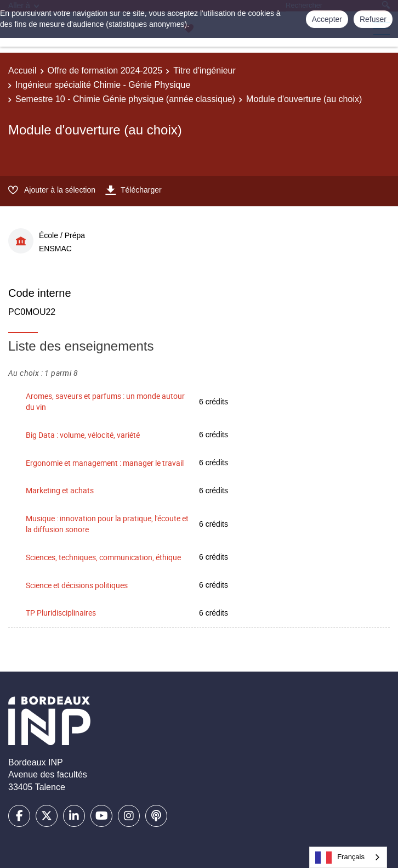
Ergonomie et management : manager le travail (105, 463)
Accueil (22, 71)
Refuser (373, 19)
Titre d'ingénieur (204, 71)
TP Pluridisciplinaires (61, 613)
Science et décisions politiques (77, 585)
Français (340, 858)
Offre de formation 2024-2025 (105, 71)
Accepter (327, 19)
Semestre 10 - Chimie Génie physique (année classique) (125, 99)
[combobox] (348, 857)
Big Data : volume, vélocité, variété (83, 435)
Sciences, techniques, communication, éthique (103, 557)
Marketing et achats (60, 490)
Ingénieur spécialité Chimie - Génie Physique (103, 85)
